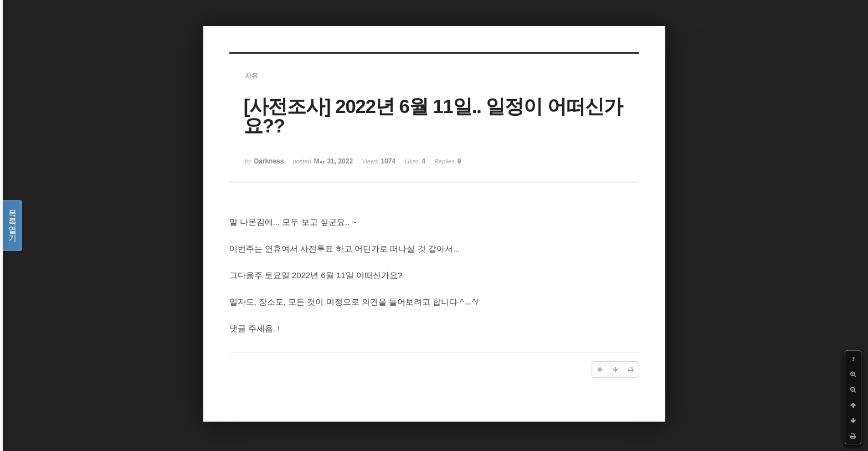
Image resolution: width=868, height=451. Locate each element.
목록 (12, 225)
